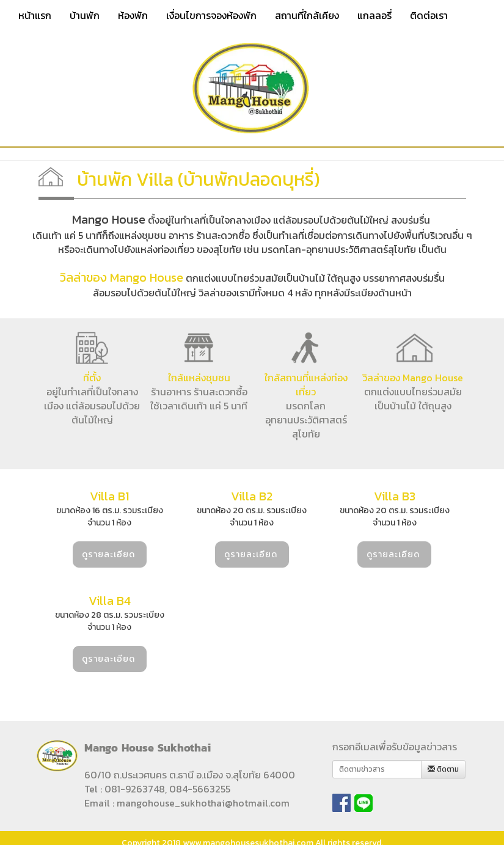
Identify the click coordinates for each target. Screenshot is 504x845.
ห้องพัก (133, 15)
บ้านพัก (85, 15)
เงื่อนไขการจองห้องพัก (211, 15)
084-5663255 (200, 789)
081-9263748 (135, 789)
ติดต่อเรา (429, 15)
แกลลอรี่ (374, 15)
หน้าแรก (35, 15)
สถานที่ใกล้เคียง (307, 15)
